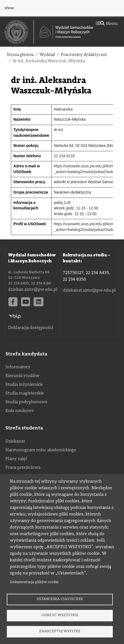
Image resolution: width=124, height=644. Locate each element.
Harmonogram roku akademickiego (41, 450)
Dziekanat (15, 441)
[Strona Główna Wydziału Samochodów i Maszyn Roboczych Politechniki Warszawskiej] (66, 32)
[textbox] (19, 32)
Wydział (47, 55)
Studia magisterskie (25, 393)
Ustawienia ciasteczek (60, 599)
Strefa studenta (24, 428)
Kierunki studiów (23, 376)
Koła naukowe (20, 411)
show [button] (9, 8)
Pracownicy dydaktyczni (84, 55)
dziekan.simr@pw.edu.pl (33, 290)
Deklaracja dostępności (31, 328)
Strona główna (20, 55)
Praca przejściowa (23, 468)
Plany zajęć (16, 459)
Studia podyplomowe (26, 402)
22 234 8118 (64, 156)
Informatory (18, 367)
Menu (107, 24)
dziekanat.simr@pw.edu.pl (89, 290)
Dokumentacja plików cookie (34, 582)
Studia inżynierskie (24, 385)
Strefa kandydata (26, 354)
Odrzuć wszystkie (60, 615)
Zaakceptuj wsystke (60, 631)
